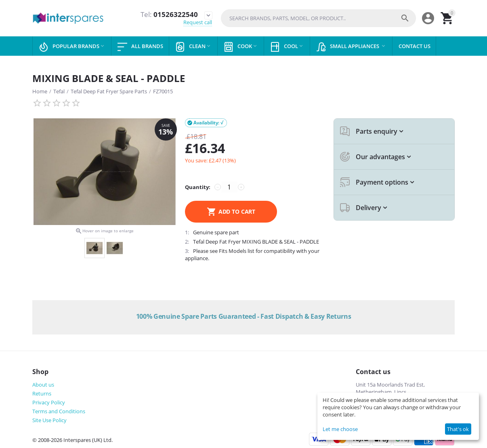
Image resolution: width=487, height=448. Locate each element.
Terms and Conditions (59, 411)
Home (40, 91)
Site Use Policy (49, 420)
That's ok (458, 429)
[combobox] (318, 18)
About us (43, 385)
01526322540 (169, 15)
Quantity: (198, 187)
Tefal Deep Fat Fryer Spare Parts (109, 91)
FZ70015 (163, 91)
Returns (42, 393)
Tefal (59, 91)
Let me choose (340, 429)
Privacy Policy (49, 402)
